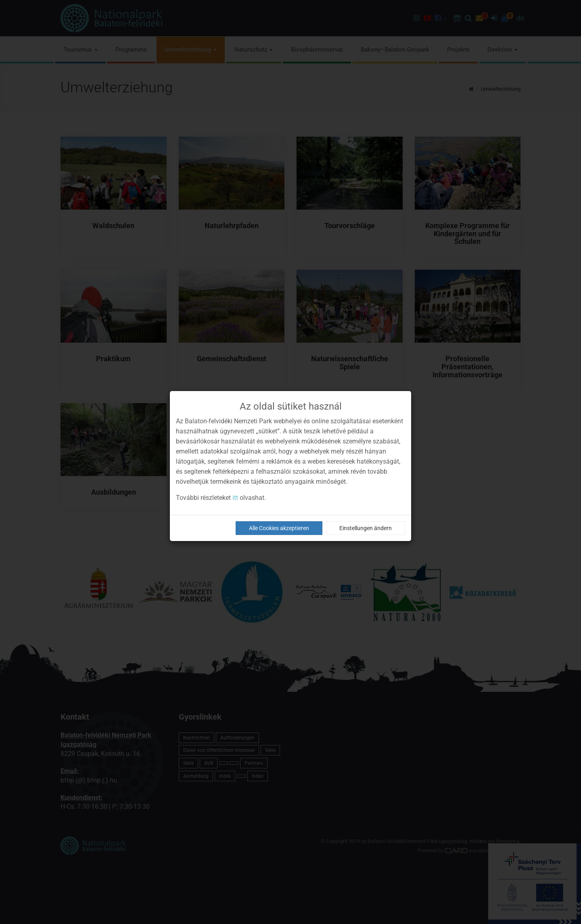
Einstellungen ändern (366, 528)
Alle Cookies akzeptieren (279, 528)
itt (235, 498)
